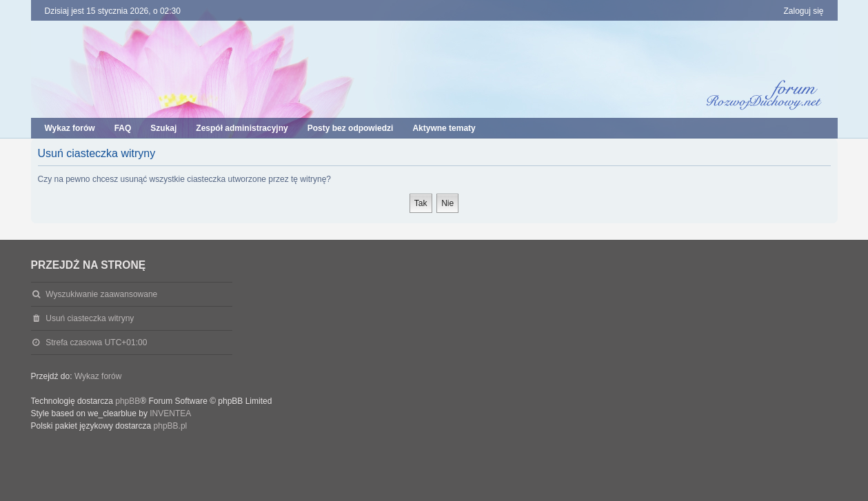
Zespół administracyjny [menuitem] (242, 128)
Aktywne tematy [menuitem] (444, 128)
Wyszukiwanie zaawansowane (101, 294)
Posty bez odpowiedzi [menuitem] (351, 128)
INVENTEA (170, 413)
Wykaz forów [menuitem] (70, 128)
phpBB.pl (171, 426)
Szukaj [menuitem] (163, 128)
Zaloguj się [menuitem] (803, 11)
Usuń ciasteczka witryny (90, 318)
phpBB (128, 401)
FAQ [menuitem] (123, 128)
